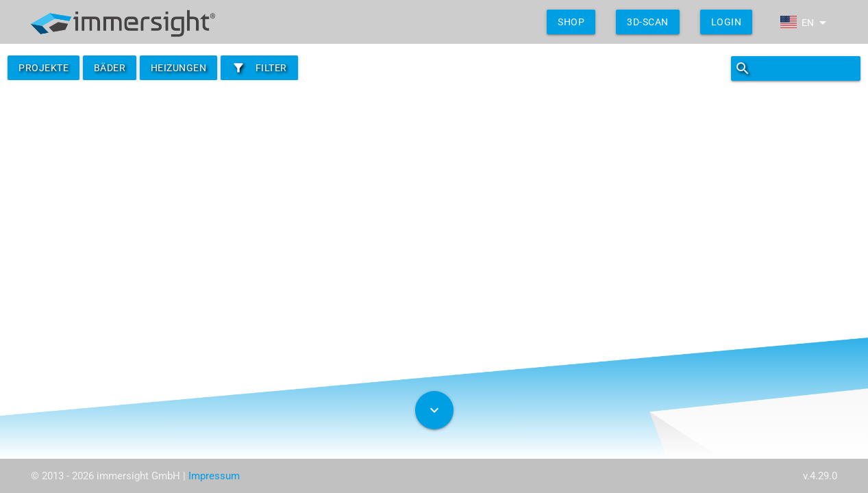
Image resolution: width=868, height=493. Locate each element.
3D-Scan (648, 22)
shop (571, 22)
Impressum (214, 476)
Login (727, 22)
